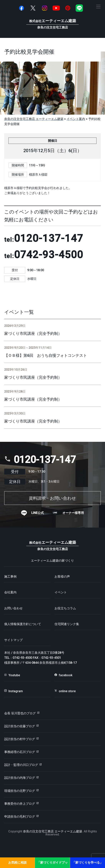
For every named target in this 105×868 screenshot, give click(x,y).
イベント (61, 592)
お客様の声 (62, 577)
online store (67, 691)
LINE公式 (38, 513)
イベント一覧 (19, 312)
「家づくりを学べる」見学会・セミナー (88, 864)
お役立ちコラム (65, 608)
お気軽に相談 (17, 863)
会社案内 (10, 592)
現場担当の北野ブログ (20, 791)
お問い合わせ (13, 608)
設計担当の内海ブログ (20, 778)
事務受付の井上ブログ (20, 804)
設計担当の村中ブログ (20, 739)
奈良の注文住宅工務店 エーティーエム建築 (53, 831)
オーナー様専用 (73, 513)
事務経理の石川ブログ (20, 752)
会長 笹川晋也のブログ (20, 713)
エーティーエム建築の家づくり (52, 561)
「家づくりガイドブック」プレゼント (52, 864)
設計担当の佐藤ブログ (20, 726)
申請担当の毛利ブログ (20, 817)
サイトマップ (13, 640)
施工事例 (10, 577)
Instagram (16, 691)
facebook (66, 675)
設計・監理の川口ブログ (21, 765)
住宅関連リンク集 (67, 624)
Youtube (14, 675)
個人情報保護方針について (23, 624)
